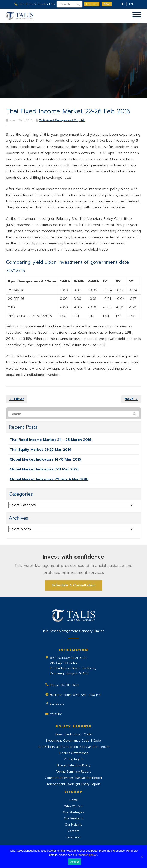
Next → (131, 399)
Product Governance (73, 753)
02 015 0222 (26, 4)
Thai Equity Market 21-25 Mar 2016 (40, 450)
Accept (75, 862)
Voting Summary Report (73, 772)
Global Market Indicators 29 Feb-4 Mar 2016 (49, 479)
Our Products (74, 818)
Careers (73, 831)
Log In (92, 4)
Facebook (57, 704)
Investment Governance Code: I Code (73, 741)
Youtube (56, 714)
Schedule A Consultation (74, 585)
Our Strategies (73, 812)
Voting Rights (73, 759)
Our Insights (73, 825)
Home (74, 800)
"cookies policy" (87, 855)
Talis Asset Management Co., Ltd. (62, 120)
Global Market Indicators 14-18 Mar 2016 (45, 459)
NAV (107, 4)
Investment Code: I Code (73, 734)
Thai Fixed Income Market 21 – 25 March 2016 (51, 440)
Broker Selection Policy (74, 765)
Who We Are (73, 806)
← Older (17, 399)
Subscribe (74, 837)
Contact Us (47, 4)
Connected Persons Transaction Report (74, 778)
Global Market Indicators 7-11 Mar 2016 (44, 469)
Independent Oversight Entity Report (73, 784)
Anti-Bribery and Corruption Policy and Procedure (74, 747)
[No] (142, 857)
